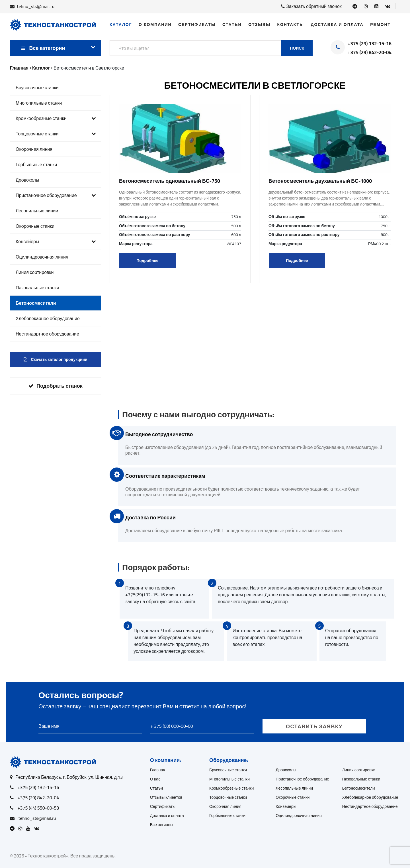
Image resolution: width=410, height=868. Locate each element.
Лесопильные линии (37, 211)
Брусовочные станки (37, 88)
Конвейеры (56, 241)
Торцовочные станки (56, 134)
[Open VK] (388, 6)
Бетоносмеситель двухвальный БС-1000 (320, 181)
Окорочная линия (34, 149)
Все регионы (162, 825)
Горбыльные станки (36, 164)
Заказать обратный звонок (311, 6)
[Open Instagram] (366, 6)
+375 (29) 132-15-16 (370, 44)
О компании (155, 25)
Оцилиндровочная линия (42, 257)
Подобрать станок (56, 386)
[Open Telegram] (355, 6)
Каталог (121, 25)
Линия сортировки (35, 272)
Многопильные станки (39, 103)
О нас (155, 779)
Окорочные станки (35, 226)
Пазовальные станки (37, 288)
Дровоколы (27, 180)
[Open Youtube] (376, 6)
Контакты (290, 25)
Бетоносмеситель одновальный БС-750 (170, 181)
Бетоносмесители (36, 303)
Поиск (297, 48)
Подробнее (147, 261)
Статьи (232, 25)
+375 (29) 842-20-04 (370, 53)
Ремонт (380, 25)
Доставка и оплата (337, 25)
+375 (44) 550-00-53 (38, 808)
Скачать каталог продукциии (55, 359)
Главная (158, 770)
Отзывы (259, 25)
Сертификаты (197, 25)
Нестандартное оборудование (47, 334)
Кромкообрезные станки (56, 118)
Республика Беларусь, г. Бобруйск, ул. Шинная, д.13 (69, 777)
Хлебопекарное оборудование (48, 318)
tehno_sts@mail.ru (36, 6)
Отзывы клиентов (166, 797)
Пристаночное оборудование (56, 195)
